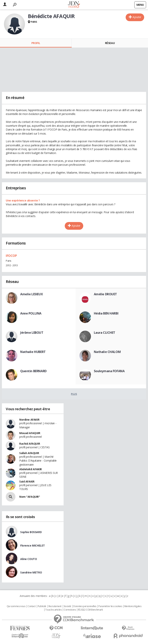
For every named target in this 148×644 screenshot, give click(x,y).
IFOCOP (11, 256)
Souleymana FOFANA (109, 371)
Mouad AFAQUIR (30, 433)
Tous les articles (53, 610)
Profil (36, 43)
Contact (32, 606)
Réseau (110, 43)
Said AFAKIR (27, 481)
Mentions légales (133, 606)
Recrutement (55, 606)
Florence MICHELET (33, 545)
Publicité (42, 606)
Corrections (70, 610)
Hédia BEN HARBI (106, 313)
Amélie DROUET (106, 294)
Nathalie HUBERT (33, 352)
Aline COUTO (29, 559)
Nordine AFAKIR (29, 420)
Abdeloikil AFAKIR (31, 469)
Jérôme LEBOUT (32, 333)
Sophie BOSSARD (31, 532)
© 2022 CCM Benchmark (90, 610)
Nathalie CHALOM (107, 352)
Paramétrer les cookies (110, 606)
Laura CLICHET (105, 333)
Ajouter (137, 17)
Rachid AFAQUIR (30, 444)
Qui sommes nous (16, 606)
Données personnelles (85, 606)
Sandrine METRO (31, 572)
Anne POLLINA (31, 313)
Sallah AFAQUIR (29, 453)
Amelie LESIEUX (32, 294)
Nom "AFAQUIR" (30, 497)
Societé (67, 606)
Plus (74, 394)
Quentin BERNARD (33, 371)
